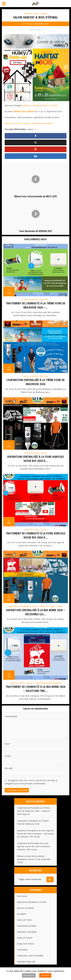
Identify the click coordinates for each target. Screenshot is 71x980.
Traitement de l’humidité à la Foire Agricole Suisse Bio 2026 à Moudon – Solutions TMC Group (34, 846)
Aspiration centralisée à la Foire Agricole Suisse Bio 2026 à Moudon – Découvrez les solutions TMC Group (35, 833)
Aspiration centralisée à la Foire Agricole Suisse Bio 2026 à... (35, 459)
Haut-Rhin (44, 301)
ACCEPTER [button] (45, 975)
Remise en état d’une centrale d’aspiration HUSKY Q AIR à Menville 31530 (34, 859)
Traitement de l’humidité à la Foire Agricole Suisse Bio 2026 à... (36, 536)
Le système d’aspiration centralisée (36, 123)
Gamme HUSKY (12, 123)
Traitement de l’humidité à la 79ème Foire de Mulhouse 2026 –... (36, 306)
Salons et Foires (31, 14)
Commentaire (11, 716)
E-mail (8, 756)
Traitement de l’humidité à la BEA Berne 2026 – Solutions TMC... (36, 689)
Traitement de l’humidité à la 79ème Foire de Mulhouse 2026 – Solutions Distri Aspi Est (34, 811)
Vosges (44, 14)
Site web (9, 768)
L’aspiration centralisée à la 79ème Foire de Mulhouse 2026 (36, 383)
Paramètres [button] (29, 975)
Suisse (44, 454)
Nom (8, 744)
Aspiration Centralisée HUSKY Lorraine (40, 105)
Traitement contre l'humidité (48, 683)
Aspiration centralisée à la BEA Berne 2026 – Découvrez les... (35, 612)
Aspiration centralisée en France (23, 606)
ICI (36, 129)
